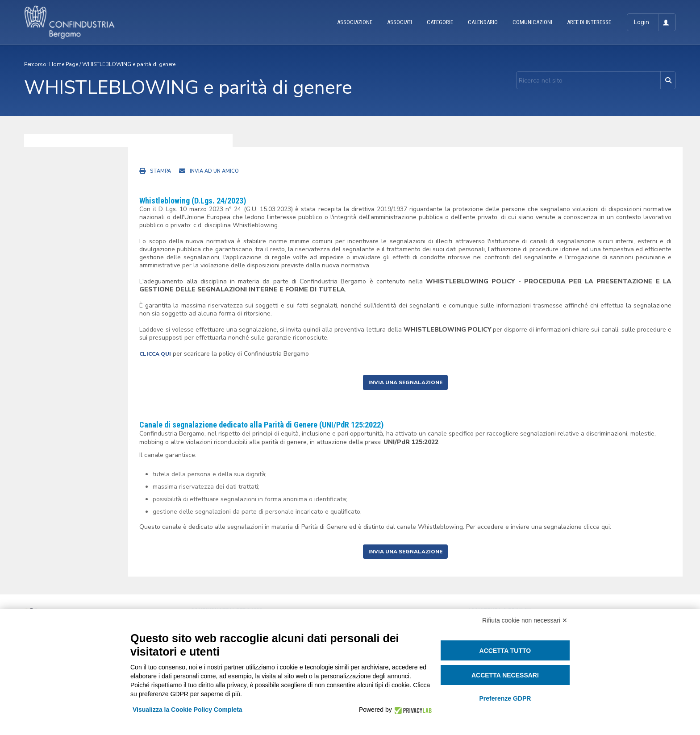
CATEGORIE (440, 22)
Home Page (64, 64)
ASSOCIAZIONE (355, 22)
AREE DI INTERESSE (589, 22)
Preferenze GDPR (505, 698)
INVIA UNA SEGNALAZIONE (405, 382)
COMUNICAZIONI (532, 22)
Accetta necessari (505, 675)
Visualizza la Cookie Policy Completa (187, 710)
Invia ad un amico (214, 171)
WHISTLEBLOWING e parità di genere (129, 64)
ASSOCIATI (400, 22)
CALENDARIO (483, 22)
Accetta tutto (505, 651)
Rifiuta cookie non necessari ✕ (525, 620)
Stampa (160, 171)
